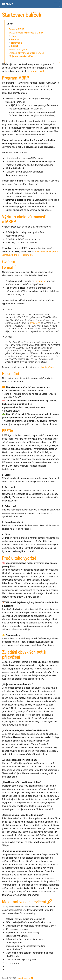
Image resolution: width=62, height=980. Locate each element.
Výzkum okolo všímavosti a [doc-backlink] (24, 219)
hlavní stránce (47, 367)
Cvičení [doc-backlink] (9, 261)
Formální (16, 39)
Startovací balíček (22, 14)
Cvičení (13, 36)
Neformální (17, 43)
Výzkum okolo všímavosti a (26, 33)
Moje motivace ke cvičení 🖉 (23, 56)
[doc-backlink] (8, 430)
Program (17, 29)
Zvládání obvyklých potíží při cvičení (27, 53)
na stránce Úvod (36, 71)
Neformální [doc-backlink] (11, 373)
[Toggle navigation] (56, 4)
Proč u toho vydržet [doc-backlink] (19, 558)
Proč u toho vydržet (19, 50)
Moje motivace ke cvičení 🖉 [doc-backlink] (27, 901)
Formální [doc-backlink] (9, 267)
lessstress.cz (23, 978)
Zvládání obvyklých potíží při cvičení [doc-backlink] (24, 654)
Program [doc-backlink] (16, 78)
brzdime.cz (40, 281)
